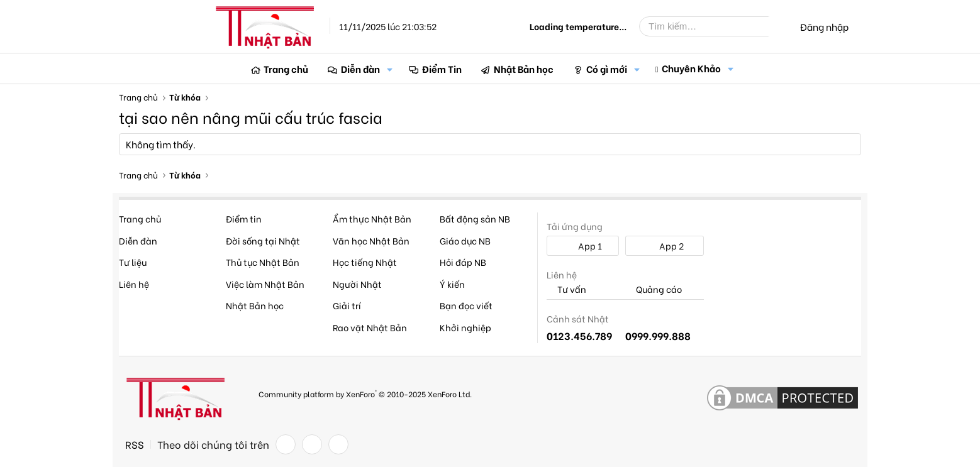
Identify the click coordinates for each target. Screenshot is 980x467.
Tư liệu (133, 262)
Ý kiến (452, 284)
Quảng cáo (654, 289)
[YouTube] (338, 444)
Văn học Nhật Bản (371, 240)
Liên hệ (134, 284)
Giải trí (347, 305)
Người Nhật (357, 284)
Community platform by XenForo (365, 393)
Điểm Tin (442, 69)
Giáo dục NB (465, 240)
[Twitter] (312, 444)
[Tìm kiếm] (713, 26)
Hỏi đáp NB (463, 262)
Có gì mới (607, 69)
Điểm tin (244, 218)
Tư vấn (566, 289)
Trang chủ (286, 69)
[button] (390, 69)
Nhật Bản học (524, 69)
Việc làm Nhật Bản (265, 284)
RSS (135, 444)
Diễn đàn (360, 69)
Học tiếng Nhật (365, 262)
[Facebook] (286, 444)
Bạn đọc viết (466, 305)
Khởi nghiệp (465, 327)
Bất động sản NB (475, 218)
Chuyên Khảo (691, 68)
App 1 (583, 245)
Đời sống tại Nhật (263, 240)
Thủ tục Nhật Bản (263, 262)
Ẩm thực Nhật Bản (372, 218)
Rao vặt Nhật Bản (370, 327)
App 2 (665, 245)
